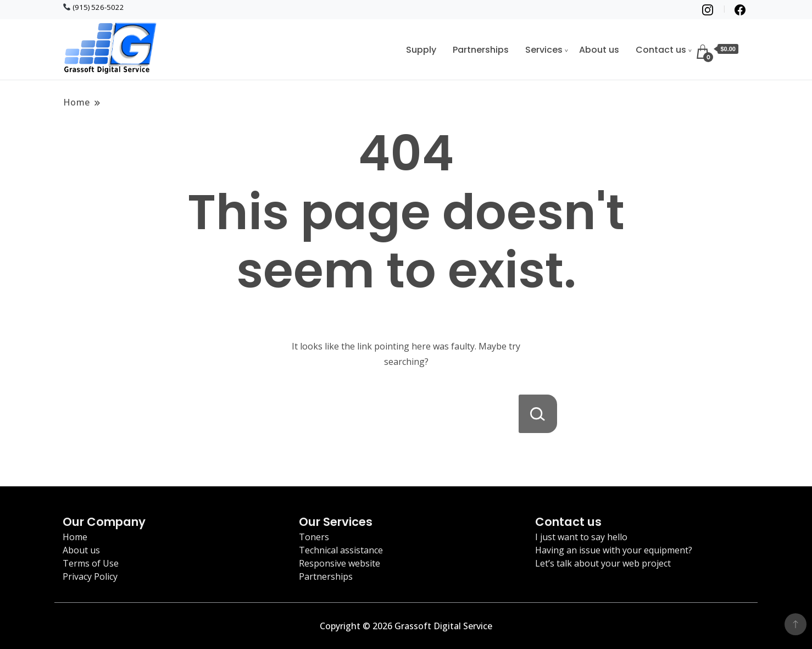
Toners (314, 537)
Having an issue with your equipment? (614, 550)
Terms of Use (91, 563)
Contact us (661, 50)
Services (544, 50)
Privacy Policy (90, 576)
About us (599, 50)
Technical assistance (341, 550)
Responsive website (340, 563)
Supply (421, 50)
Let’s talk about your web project (603, 563)
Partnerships (481, 50)
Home (75, 537)
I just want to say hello (581, 537)
